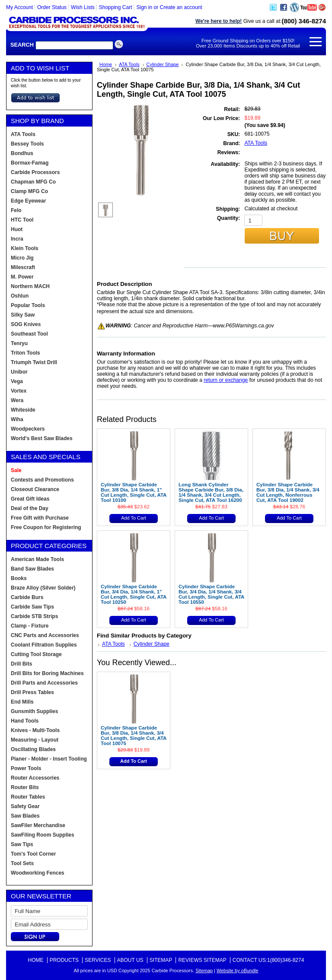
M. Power (22, 277)
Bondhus (22, 153)
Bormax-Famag (30, 163)
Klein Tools (25, 248)
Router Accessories (35, 778)
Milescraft (23, 267)
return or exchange (226, 380)
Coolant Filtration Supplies (44, 645)
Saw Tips (22, 844)
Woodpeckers (28, 429)
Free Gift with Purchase (40, 518)
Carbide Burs (27, 597)
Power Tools (26, 768)
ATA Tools (129, 64)
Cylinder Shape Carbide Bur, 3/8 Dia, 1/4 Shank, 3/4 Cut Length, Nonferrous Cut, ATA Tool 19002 (288, 492)
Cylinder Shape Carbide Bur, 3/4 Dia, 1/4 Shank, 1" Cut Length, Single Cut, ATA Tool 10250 (134, 594)
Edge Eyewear (28, 201)
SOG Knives (26, 324)
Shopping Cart (116, 7)
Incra (17, 239)
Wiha (17, 419)
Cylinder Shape (163, 64)
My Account (19, 7)
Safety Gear (25, 806)
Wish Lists (83, 7)
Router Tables (28, 797)
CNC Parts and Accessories (45, 635)
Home (106, 64)
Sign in (144, 7)
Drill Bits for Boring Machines (47, 673)
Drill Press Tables (32, 692)
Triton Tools (26, 353)
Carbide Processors (35, 172)
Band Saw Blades (32, 569)
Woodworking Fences (38, 873)
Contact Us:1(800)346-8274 (268, 960)
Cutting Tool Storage (36, 654)
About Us (130, 960)
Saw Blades (25, 816)
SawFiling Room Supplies (43, 835)
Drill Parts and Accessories (44, 683)
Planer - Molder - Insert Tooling (49, 759)
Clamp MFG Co (29, 191)
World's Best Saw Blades (42, 438)
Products (64, 960)
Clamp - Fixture (30, 626)
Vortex (19, 391)
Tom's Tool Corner (33, 854)
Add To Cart (134, 518)
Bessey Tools (27, 144)
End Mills (22, 702)
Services (98, 960)
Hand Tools (25, 721)
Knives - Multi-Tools (35, 730)
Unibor (19, 372)
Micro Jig (22, 258)
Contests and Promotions (42, 480)
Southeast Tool (29, 334)
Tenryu (19, 343)
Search (22, 45)
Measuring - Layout (35, 740)
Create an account (181, 7)
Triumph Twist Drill (34, 362)
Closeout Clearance (35, 489)
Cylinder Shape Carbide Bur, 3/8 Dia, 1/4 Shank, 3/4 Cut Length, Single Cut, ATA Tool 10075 (134, 736)
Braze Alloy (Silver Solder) (43, 588)
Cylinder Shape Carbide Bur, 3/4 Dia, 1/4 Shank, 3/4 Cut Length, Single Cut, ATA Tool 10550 (211, 594)
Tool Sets (22, 863)
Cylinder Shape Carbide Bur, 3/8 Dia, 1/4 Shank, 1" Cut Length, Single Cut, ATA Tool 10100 (134, 492)
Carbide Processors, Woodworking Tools (77, 23)
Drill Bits (21, 664)
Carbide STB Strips (34, 616)
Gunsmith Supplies (34, 711)
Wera (17, 400)
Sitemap (161, 960)
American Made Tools (37, 559)
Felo (16, 210)
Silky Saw (23, 315)
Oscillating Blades (33, 749)
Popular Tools (28, 305)
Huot (17, 229)
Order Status (52, 7)
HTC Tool (22, 220)
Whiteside (23, 410)
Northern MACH (30, 286)
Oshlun (20, 296)
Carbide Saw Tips (32, 607)
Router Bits (25, 787)
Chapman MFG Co (33, 182)
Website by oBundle (238, 970)
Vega (17, 381)
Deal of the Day (30, 508)
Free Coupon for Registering (46, 527)
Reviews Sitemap (202, 960)
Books (19, 578)
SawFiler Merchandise (38, 825)
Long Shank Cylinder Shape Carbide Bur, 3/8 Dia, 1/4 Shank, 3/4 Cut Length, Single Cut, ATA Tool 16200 (211, 492)
